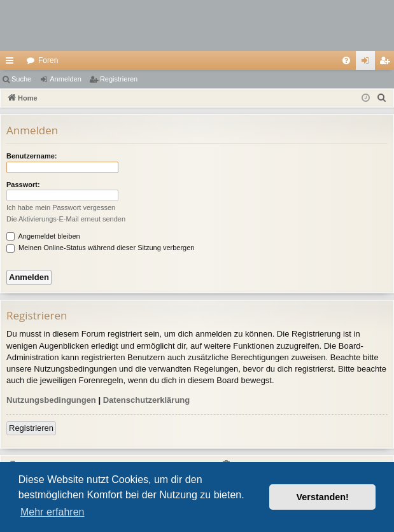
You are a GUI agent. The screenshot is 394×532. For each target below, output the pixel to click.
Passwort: (23, 185)
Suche (21, 79)
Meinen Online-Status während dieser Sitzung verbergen (100, 248)
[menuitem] (346, 60)
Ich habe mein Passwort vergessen (61, 207)
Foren (48, 60)
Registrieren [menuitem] (387, 63)
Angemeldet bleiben (43, 236)
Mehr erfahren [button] (53, 512)
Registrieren (119, 79)
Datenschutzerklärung (147, 400)
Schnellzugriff (12, 63)
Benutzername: (32, 156)
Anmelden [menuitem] (368, 63)
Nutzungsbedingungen (51, 400)
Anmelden (66, 79)
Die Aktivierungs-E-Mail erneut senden (66, 219)
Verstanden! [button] (323, 497)
